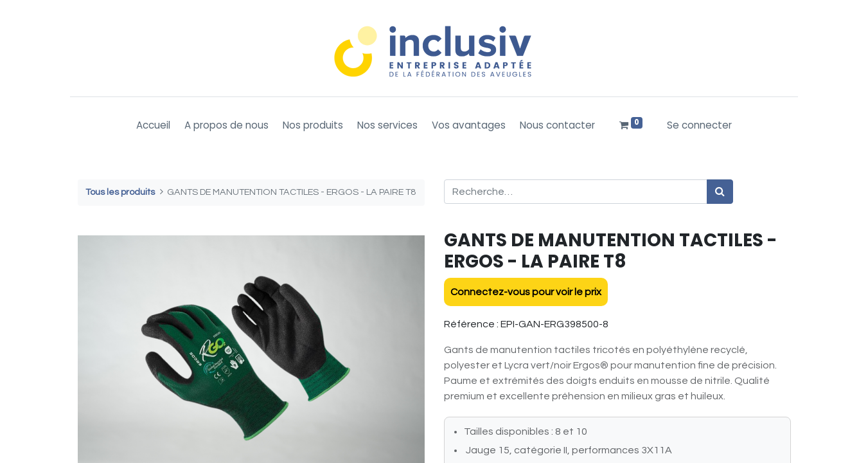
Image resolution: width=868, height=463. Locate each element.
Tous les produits (120, 192)
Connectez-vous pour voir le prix (526, 292)
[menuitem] (153, 126)
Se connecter (699, 125)
